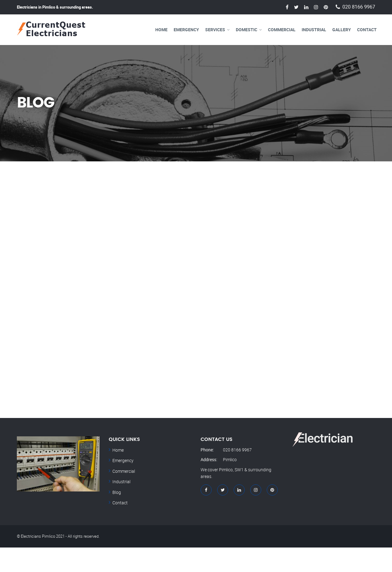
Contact (367, 30)
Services (215, 30)
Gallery (342, 30)
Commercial (282, 30)
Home (161, 30)
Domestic (247, 30)
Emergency (186, 30)
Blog (117, 492)
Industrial (314, 30)
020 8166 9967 (359, 7)
